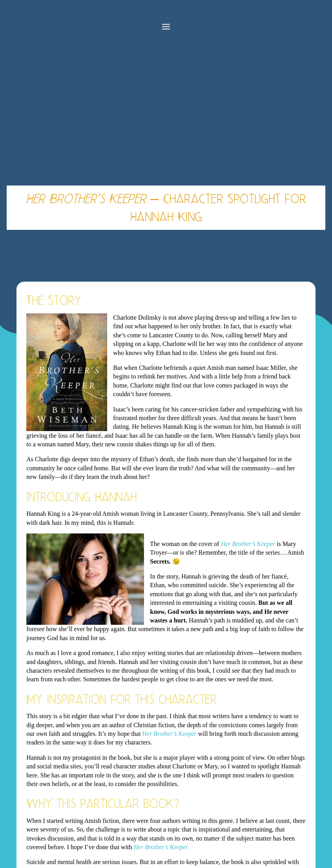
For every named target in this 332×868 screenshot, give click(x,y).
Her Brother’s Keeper (248, 544)
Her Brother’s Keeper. (161, 847)
